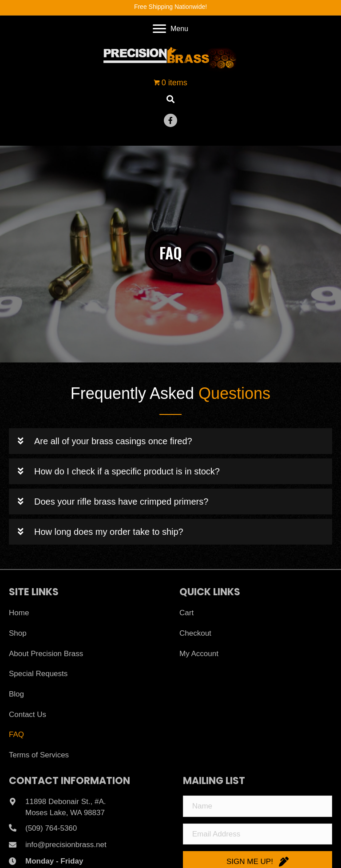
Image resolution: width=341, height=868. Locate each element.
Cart (186, 613)
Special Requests (38, 674)
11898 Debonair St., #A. (65, 802)
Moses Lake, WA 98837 (65, 813)
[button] (170, 120)
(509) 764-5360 (51, 828)
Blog (16, 694)
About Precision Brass (46, 654)
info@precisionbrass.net (66, 845)
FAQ (16, 735)
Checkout (195, 633)
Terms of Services (39, 755)
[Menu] (170, 29)
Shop (18, 633)
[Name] (258, 806)
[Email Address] (258, 834)
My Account (199, 654)
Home (19, 613)
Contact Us (28, 715)
